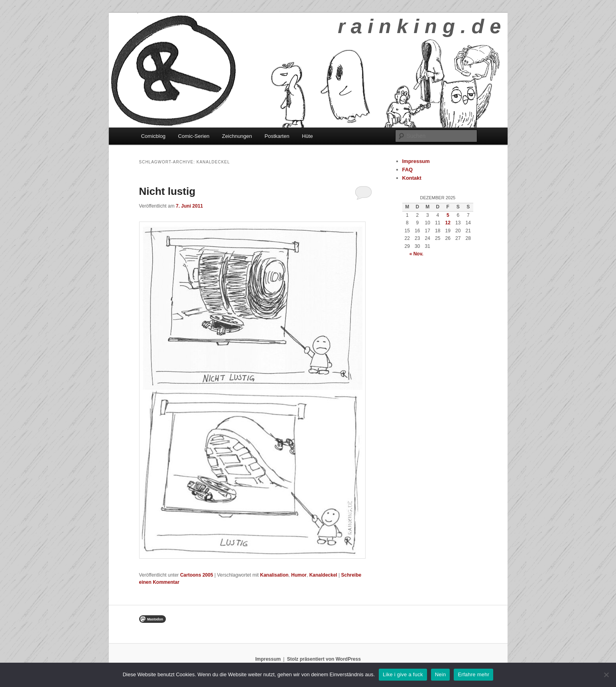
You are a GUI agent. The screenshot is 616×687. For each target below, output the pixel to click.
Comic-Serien (194, 136)
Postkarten (277, 136)
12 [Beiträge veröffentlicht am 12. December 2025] (448, 223)
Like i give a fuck (403, 674)
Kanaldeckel (323, 575)
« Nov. (416, 254)
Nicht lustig (167, 191)
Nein (441, 674)
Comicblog (153, 136)
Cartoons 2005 (197, 575)
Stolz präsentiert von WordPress (324, 659)
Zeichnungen (237, 136)
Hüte (307, 136)
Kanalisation (274, 575)
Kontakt (412, 178)
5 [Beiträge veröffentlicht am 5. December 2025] (448, 215)
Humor (299, 575)
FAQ (408, 170)
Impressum (416, 161)
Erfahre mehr (473, 674)
